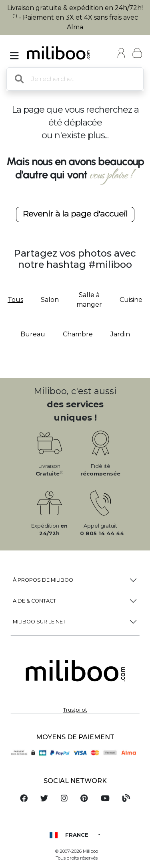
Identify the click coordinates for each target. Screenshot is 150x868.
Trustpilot (75, 710)
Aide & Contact (34, 601)
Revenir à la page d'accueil (75, 213)
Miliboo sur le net (39, 622)
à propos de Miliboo (43, 580)
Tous (15, 300)
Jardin (120, 334)
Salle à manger (89, 300)
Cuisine (131, 300)
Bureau (33, 334)
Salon (50, 300)
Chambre (78, 334)
